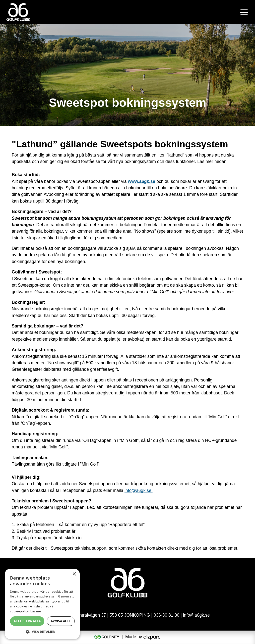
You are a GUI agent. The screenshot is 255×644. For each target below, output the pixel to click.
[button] (42, 632)
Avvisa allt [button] (61, 621)
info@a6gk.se (196, 616)
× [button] (74, 574)
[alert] (42, 604)
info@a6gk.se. (139, 490)
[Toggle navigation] (244, 12)
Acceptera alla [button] (27, 621)
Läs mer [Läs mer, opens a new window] (36, 611)
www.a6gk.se (142, 181)
